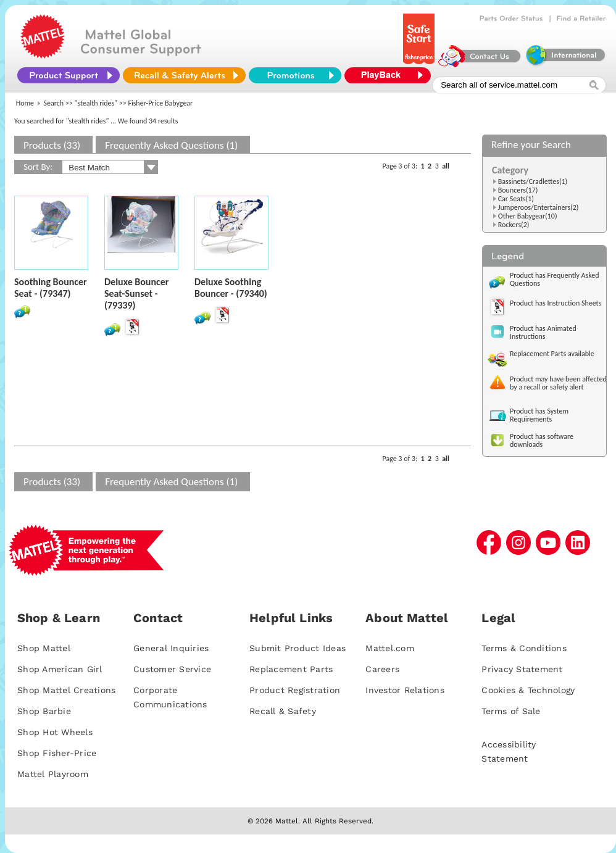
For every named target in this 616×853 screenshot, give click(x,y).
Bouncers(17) (518, 190)
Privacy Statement (522, 669)
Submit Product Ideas (298, 648)
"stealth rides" (96, 103)
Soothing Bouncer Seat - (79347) (51, 288)
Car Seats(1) (516, 199)
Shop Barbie (44, 711)
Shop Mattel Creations (66, 690)
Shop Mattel (44, 648)
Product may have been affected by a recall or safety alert (558, 383)
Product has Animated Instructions (543, 332)
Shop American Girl (60, 669)
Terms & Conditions (524, 648)
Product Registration (295, 690)
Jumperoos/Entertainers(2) (539, 207)
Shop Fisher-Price (57, 753)
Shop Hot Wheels (55, 732)
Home (25, 103)
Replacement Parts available (552, 354)
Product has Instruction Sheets (556, 303)
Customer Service (172, 669)
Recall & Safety (283, 711)
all (446, 166)
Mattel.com (390, 648)
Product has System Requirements (539, 415)
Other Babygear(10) (528, 216)
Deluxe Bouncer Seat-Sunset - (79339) (136, 293)
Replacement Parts (291, 669)
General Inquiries (171, 648)
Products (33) (52, 145)
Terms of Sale (511, 711)
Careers (382, 669)
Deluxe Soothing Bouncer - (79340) (231, 288)
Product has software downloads (542, 440)
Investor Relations (405, 690)
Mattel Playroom (53, 774)
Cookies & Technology (528, 690)
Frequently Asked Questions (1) (171, 145)
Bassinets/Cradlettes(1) (533, 181)
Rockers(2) (514, 225)
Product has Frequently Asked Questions (555, 279)
